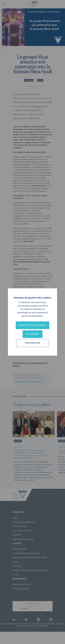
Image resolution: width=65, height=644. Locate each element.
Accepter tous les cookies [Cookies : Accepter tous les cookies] (32, 325)
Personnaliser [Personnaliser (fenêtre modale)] (32, 343)
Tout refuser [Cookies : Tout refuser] (32, 334)
